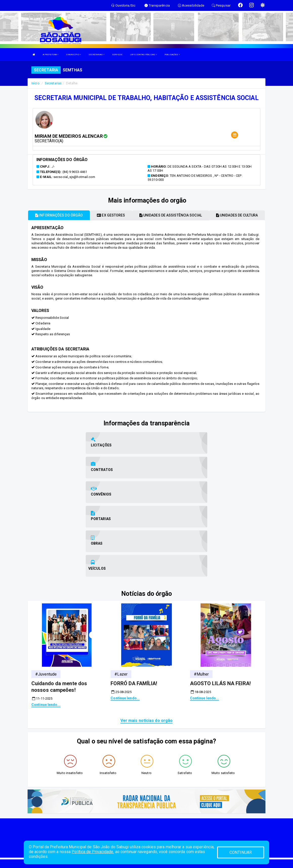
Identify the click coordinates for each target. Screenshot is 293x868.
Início (35, 83)
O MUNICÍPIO (74, 55)
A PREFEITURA (51, 55)
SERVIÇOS (117, 55)
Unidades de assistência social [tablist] (171, 215)
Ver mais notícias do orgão (147, 647)
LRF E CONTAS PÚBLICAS (143, 55)
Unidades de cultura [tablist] (237, 215)
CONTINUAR (241, 852)
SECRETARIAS (97, 55)
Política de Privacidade (92, 852)
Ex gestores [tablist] (111, 215)
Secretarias (53, 83)
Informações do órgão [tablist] (59, 215)
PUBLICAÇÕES (172, 55)
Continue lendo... (46, 631)
